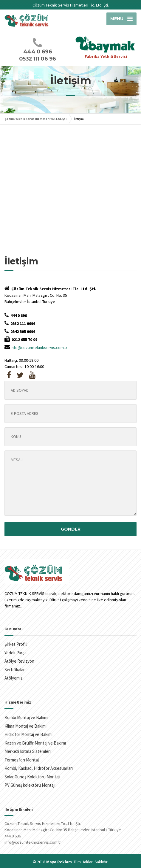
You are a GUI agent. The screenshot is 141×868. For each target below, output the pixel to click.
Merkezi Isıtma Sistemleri (28, 751)
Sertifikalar (15, 670)
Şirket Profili (16, 644)
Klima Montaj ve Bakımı (25, 726)
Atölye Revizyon (19, 661)
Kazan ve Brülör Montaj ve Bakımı (35, 743)
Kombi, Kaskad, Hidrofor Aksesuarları (39, 768)
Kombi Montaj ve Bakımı (26, 717)
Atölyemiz (14, 678)
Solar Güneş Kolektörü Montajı (32, 777)
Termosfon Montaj (22, 760)
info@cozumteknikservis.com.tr (39, 347)
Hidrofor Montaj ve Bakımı (28, 734)
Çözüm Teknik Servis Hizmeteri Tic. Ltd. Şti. (36, 119)
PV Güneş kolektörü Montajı (30, 785)
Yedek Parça (16, 653)
